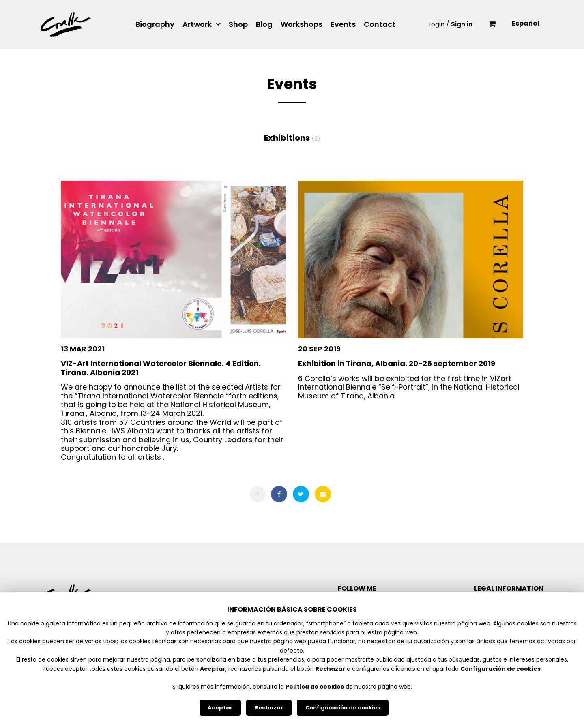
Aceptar (220, 708)
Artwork (197, 24)
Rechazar (269, 708)
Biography (155, 24)
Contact (380, 24)
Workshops (302, 24)
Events (343, 24)
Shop (238, 24)
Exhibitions (292, 138)
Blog (264, 24)
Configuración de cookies (343, 708)
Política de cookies (315, 687)
